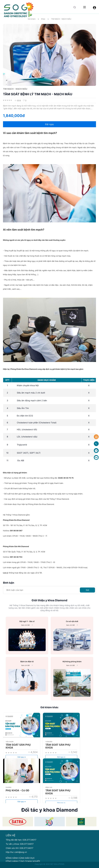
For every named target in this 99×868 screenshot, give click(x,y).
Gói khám (32, 19)
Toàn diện (49, 742)
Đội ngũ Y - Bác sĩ (27, 621)
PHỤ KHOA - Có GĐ (17, 790)
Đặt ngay (49, 124)
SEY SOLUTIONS (57, 864)
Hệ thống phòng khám (72, 661)
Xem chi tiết (27, 625)
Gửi (87, 590)
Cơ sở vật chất (72, 621)
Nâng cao (49, 787)
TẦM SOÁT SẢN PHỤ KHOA (18, 746)
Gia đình (8, 787)
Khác (43, 19)
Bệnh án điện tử (27, 661)
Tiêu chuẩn (9, 742)
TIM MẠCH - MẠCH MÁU (61, 19)
